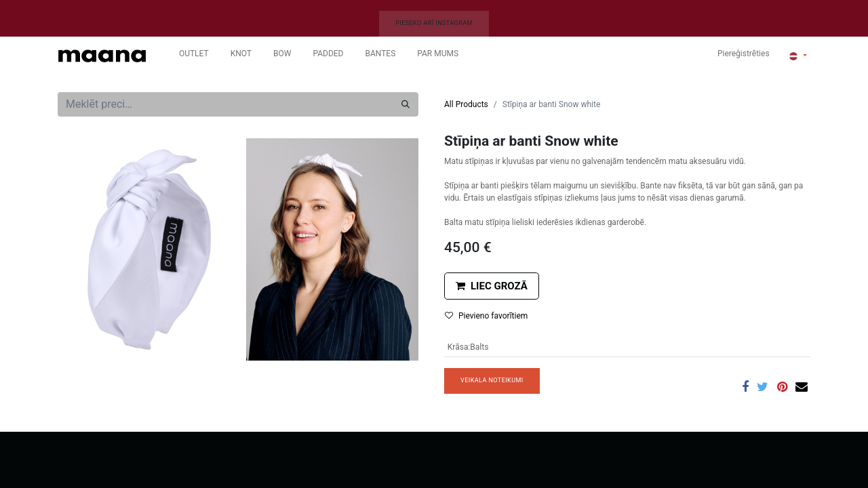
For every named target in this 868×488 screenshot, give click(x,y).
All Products (466, 104)
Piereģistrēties (744, 54)
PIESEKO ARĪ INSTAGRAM (434, 23)
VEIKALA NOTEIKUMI (492, 380)
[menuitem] (194, 56)
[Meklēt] (406, 104)
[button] (492, 286)
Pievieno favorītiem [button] (486, 316)
